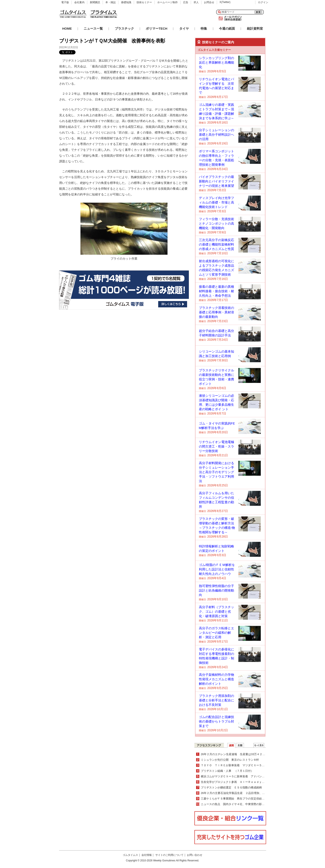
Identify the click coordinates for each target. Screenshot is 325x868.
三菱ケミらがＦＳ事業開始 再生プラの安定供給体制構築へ (238, 799)
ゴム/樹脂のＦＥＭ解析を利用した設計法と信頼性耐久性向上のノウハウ (217, 569)
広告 (186, 2)
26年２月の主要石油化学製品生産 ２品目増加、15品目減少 (239, 793)
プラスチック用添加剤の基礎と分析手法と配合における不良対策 (216, 700)
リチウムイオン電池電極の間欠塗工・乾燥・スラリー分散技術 (216, 446)
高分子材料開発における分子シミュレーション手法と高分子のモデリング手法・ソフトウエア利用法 (216, 472)
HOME (67, 28)
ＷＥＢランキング (259, 745)
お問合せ (209, 2)
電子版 (65, 2)
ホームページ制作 (168, 2)
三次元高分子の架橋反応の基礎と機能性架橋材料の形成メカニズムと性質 (216, 244)
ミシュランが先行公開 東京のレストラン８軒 (230, 760)
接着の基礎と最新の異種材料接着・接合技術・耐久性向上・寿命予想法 (216, 291)
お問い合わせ (195, 855)
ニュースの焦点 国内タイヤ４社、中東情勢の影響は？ (235, 804)
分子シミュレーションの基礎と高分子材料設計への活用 (216, 134)
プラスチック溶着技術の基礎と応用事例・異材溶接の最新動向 (216, 312)
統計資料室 (255, 28)
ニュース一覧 (93, 28)
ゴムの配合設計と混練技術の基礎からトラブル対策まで (216, 721)
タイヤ (184, 28)
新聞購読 (95, 2)
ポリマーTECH (157, 28)
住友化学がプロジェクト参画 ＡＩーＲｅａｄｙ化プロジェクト (241, 782)
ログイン (263, 2)
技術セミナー (144, 2)
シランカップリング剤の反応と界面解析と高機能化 (216, 62)
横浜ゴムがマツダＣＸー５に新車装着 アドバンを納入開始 (238, 776)
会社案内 (79, 2)
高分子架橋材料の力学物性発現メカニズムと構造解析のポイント (216, 679)
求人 (196, 2)
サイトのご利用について (169, 855)
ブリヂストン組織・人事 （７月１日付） (227, 771)
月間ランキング (240, 745)
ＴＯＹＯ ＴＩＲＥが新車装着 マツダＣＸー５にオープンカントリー (245, 765)
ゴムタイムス (130, 855)
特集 (204, 28)
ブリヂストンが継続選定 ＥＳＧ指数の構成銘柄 (231, 787)
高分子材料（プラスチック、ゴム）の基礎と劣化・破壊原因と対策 (216, 611)
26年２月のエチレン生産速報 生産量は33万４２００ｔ (236, 754)
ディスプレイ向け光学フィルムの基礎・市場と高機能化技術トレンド (216, 202)
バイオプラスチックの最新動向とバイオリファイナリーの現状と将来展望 (216, 181)
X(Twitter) (225, 2)
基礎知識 (126, 2)
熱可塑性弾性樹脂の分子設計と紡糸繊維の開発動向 (216, 590)
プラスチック (124, 28)
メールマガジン (229, 18)
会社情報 (147, 855)
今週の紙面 (227, 28)
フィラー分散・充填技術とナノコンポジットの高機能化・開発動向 (216, 223)
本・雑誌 (111, 2)
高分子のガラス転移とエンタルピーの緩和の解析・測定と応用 (216, 633)
